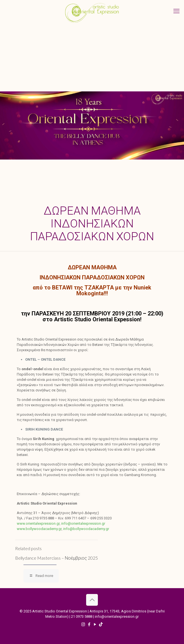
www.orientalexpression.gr (38, 523)
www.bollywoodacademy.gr (39, 529)
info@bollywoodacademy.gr (86, 529)
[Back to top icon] (92, 600)
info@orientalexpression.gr (83, 523)
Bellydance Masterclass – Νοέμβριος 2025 (56, 558)
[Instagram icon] (83, 624)
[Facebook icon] (89, 624)
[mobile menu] (176, 11)
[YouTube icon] (95, 624)
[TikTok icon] (101, 624)
